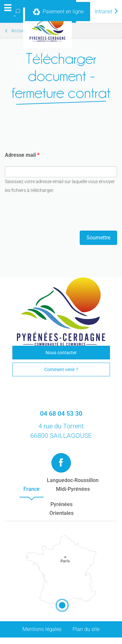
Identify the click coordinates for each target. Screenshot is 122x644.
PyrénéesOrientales (61, 509)
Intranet (107, 12)
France (32, 489)
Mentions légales (42, 629)
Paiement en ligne (58, 12)
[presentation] (54, 213)
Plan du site (86, 629)
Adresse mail (22, 155)
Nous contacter (61, 353)
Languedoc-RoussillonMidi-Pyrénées (73, 485)
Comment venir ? (61, 369)
